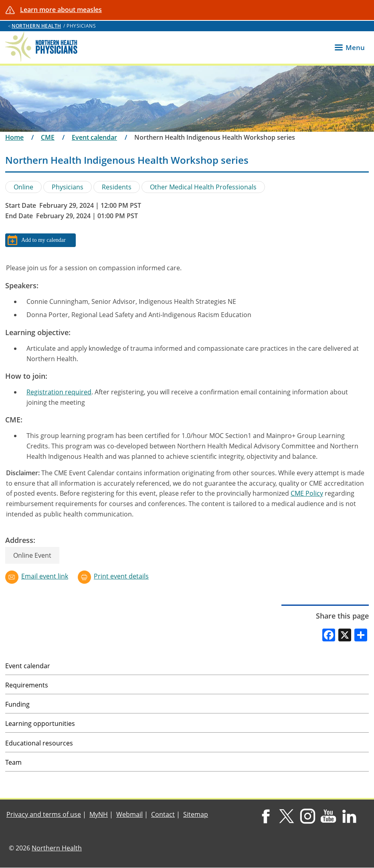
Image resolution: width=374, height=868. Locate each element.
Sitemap (196, 814)
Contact (163, 814)
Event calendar (94, 137)
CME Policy (307, 493)
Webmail (129, 814)
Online (23, 187)
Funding (17, 704)
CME (48, 137)
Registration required (59, 392)
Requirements (27, 685)
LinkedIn (349, 816)
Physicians (68, 187)
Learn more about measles (61, 10)
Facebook (266, 816)
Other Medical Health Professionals (203, 187)
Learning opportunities (40, 723)
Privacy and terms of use (44, 814)
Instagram (307, 816)
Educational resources (39, 743)
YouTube (329, 816)
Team (13, 762)
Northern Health (36, 26)
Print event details (121, 576)
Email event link (45, 576)
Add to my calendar (43, 240)
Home (14, 137)
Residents (117, 187)
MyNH (99, 814)
